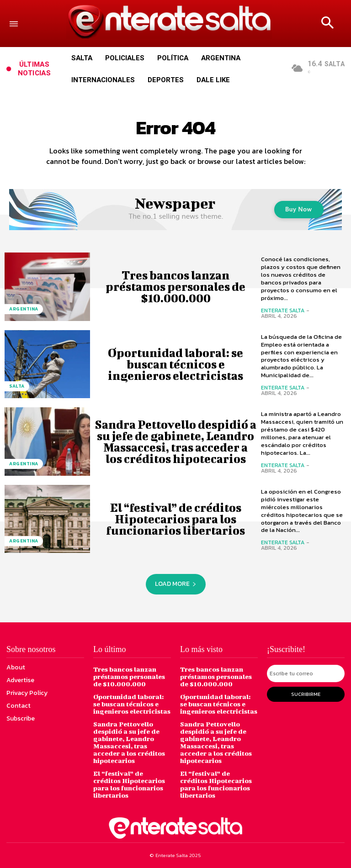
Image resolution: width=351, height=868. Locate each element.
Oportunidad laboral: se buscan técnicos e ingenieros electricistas (175, 364)
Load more (176, 584)
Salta (17, 386)
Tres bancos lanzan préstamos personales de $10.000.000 (175, 287)
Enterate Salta (283, 310)
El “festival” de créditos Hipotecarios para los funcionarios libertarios (175, 519)
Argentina (24, 309)
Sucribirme (306, 694)
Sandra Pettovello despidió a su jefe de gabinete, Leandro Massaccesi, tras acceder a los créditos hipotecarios (175, 442)
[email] (306, 673)
